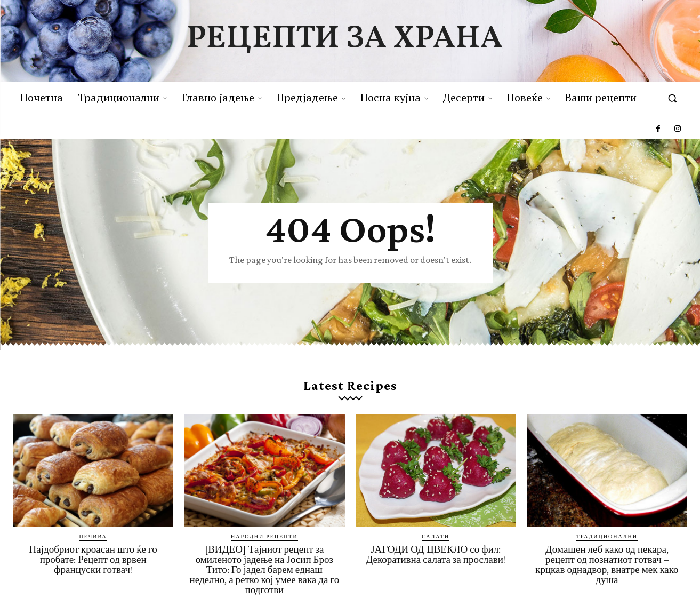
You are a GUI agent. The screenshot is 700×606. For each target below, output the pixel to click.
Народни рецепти (264, 538)
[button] (672, 98)
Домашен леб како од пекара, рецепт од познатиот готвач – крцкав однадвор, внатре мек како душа (607, 567)
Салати (436, 538)
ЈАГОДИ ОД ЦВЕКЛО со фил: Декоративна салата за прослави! (436, 556)
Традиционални (607, 538)
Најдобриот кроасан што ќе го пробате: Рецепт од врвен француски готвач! (93, 561)
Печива (93, 538)
